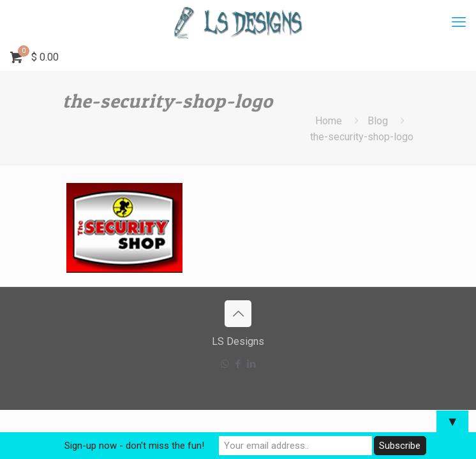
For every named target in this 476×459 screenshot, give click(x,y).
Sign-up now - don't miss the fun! (134, 446)
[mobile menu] (459, 22)
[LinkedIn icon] (252, 364)
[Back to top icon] (238, 314)
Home (329, 121)
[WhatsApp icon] (225, 364)
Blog (378, 121)
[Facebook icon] (238, 364)
